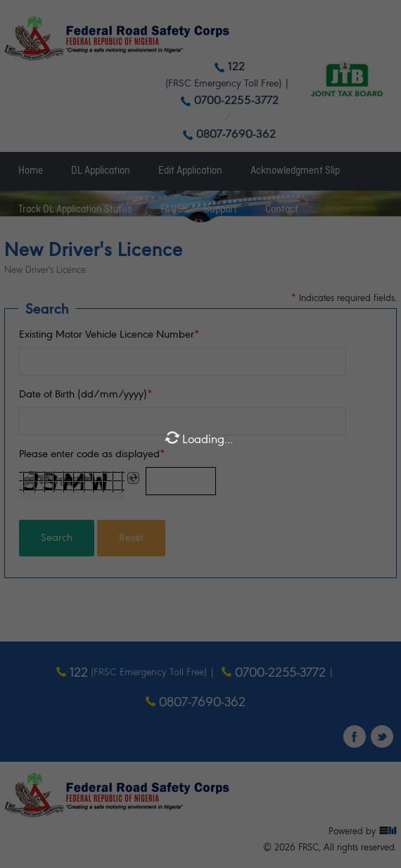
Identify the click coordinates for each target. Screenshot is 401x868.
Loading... (199, 438)
